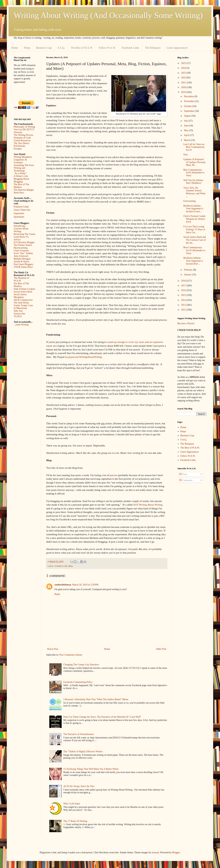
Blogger (176, 852)
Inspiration (19, 213)
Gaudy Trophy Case (23, 305)
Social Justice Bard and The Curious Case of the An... (195, 240)
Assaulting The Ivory (24, 165)
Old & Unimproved (23, 300)
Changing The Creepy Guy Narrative (81, 665)
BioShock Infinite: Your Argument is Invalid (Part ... (193, 261)
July (186, 121)
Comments (186, 480)
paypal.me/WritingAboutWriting (85, 357)
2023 (184, 73)
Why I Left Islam (72, 804)
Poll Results (19, 146)
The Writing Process (23, 135)
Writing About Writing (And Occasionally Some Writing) (108, 15)
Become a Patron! (186, 323)
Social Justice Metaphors (20, 296)
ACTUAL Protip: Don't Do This (79, 786)
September (189, 111)
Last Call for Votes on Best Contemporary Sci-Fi (194, 147)
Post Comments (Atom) (71, 655)
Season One (19, 314)
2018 (184, 281)
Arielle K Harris (21, 262)
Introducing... (20, 226)
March (187, 140)
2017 (184, 286)
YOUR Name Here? (23, 267)
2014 (184, 300)
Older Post (161, 649)
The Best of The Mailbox (21, 186)
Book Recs (19, 193)
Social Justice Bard (23, 292)
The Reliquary (153, 48)
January (188, 275)
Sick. (186, 155)
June (186, 126)
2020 (184, 87)
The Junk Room (21, 303)
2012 (184, 310)
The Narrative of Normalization (79, 734)
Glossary (18, 132)
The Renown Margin (24, 190)
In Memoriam (20, 308)
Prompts (18, 149)
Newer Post (53, 649)
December (189, 96)
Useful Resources (22, 140)
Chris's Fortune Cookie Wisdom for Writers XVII (194, 219)
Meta (71, 566)
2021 (184, 83)
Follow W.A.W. (107, 48)
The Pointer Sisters (23, 245)
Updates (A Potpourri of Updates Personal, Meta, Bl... (195, 162)
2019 (184, 92)
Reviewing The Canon (24, 234)
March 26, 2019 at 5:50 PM (85, 585)
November (189, 101)
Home (15, 48)
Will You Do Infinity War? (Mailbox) (193, 182)
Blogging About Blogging (21, 180)
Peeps (27, 48)
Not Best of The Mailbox (21, 285)
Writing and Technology (19, 169)
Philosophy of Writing (24, 127)
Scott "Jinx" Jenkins (23, 253)
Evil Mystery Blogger (24, 242)
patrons (113, 475)
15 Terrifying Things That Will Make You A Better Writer (91, 769)
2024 (184, 68)
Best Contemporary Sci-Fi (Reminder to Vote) (194, 250)
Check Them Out (22, 210)
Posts (183, 474)
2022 (184, 78)
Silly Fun (18, 311)
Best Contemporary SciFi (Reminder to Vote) (194, 173)
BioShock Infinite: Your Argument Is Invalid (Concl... (193, 209)
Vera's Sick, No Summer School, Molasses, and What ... (194, 192)
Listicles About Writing (21, 230)
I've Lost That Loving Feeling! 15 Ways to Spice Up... (194, 229)
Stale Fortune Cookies (24, 289)
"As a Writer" (20, 173)
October (188, 106)
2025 (184, 63)
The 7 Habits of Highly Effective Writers (83, 752)
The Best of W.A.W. (82, 48)
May (186, 130)
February (188, 270)
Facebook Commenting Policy (78, 682)
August (188, 116)
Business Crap (44, 48)
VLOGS (18, 316)
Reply (57, 594)
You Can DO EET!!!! (24, 130)
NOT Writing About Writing (148, 505)
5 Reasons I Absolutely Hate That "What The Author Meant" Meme (96, 699)
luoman (155, 852)
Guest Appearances (177, 48)
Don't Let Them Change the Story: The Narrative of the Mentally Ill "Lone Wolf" (102, 717)
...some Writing (21, 325)
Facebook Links (130, 48)
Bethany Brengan (22, 259)
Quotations (19, 217)
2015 (184, 295)
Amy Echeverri (21, 256)
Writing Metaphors (23, 157)
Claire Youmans (21, 251)
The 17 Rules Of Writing (75, 821)
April (187, 135)
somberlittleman (63, 585)
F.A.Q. (61, 48)
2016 (184, 290)
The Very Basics (22, 143)
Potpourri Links (21, 207)
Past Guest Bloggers (23, 264)
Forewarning (190, 201)
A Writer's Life (61, 566)
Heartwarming (21, 248)
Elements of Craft (22, 138)
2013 (184, 305)
